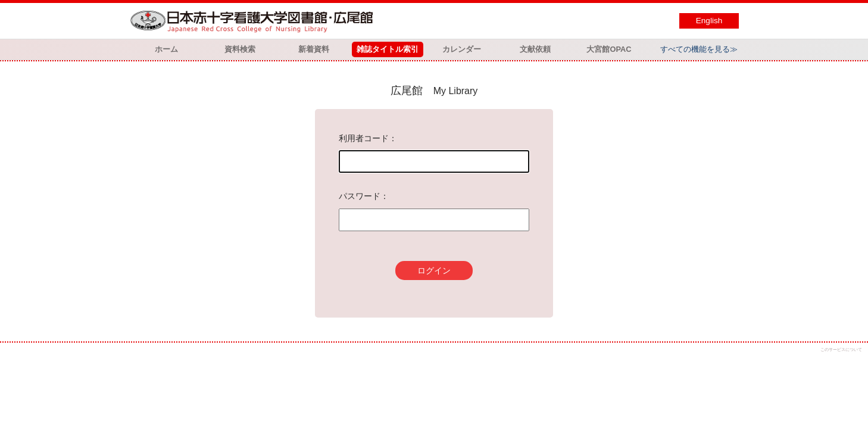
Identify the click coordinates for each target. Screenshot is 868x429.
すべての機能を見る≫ (699, 49)
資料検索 (240, 49)
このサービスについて (841, 349)
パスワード (360, 196)
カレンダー (462, 49)
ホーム (166, 49)
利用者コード (364, 138)
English (709, 21)
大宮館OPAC (609, 49)
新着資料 (314, 49)
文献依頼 (535, 49)
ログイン (434, 271)
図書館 (254, 21)
